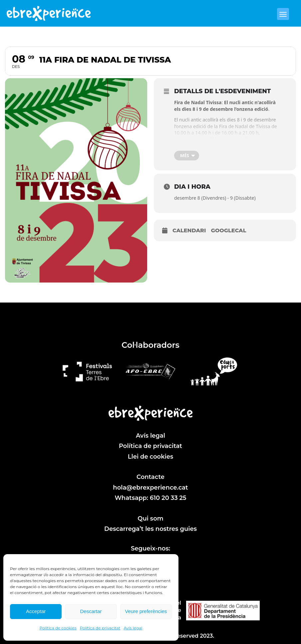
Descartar (91, 611)
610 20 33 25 (168, 498)
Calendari (189, 230)
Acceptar (36, 611)
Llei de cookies (151, 457)
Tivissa (254, 139)
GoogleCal (228, 230)
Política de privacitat (100, 628)
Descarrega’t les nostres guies (150, 529)
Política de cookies (58, 628)
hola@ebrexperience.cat (150, 488)
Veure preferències (146, 611)
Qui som (150, 519)
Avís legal (133, 628)
